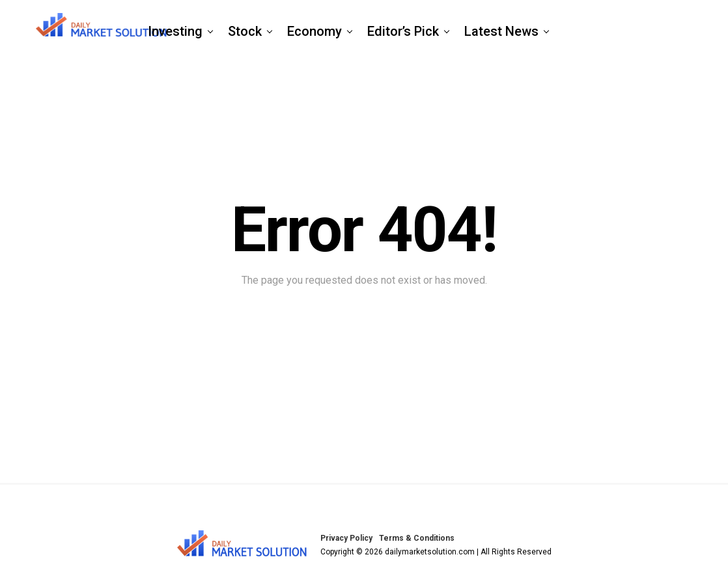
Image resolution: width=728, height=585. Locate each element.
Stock (245, 31)
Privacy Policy (346, 538)
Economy (315, 31)
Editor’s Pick (403, 31)
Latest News (501, 31)
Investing (175, 31)
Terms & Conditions (417, 538)
